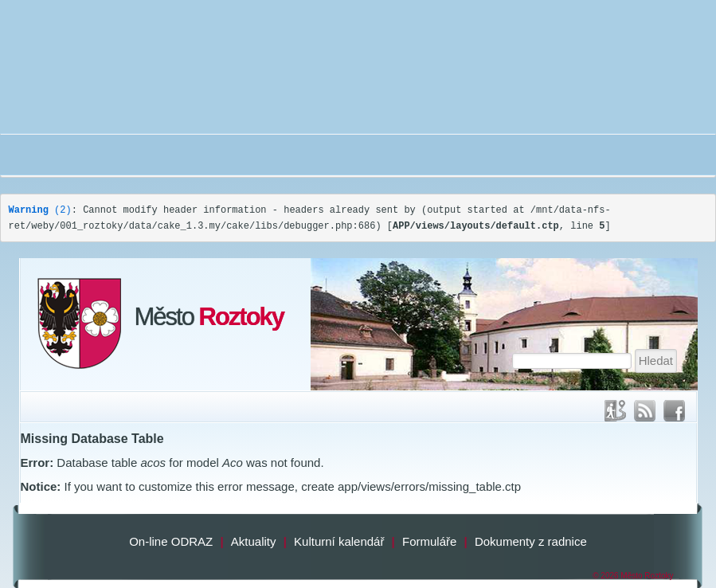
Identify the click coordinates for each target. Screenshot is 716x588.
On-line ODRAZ (171, 541)
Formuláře (429, 541)
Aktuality (254, 541)
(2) (40, 210)
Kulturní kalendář (339, 541)
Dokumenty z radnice (531, 541)
